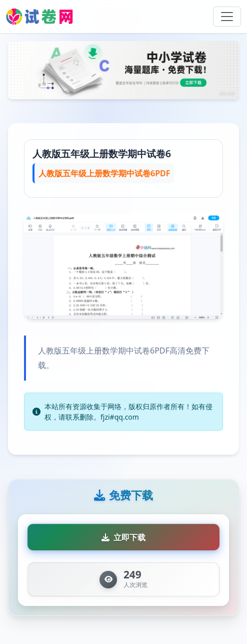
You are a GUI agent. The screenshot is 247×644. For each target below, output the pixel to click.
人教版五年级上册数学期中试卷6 (102, 153)
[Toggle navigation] (227, 17)
